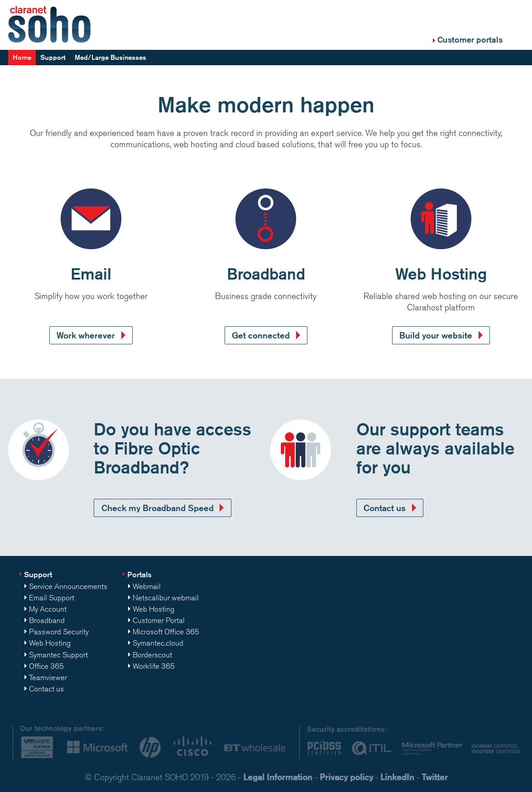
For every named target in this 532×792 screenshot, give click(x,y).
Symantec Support (58, 655)
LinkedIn (397, 777)
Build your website (436, 335)
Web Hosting (50, 643)
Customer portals (470, 39)
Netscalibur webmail (166, 598)
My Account (48, 609)
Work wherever (86, 335)
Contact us (385, 508)
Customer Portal (159, 620)
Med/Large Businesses (110, 57)
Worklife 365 (154, 666)
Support (53, 57)
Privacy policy (346, 777)
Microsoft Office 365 (166, 632)
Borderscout (152, 655)
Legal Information (278, 777)
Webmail (147, 586)
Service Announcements (68, 586)
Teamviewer (48, 677)
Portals (139, 574)
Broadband (47, 620)
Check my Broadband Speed (158, 508)
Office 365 (46, 666)
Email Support (52, 598)
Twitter (435, 777)
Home (22, 57)
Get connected (261, 335)
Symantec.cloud (158, 643)
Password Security (59, 632)
